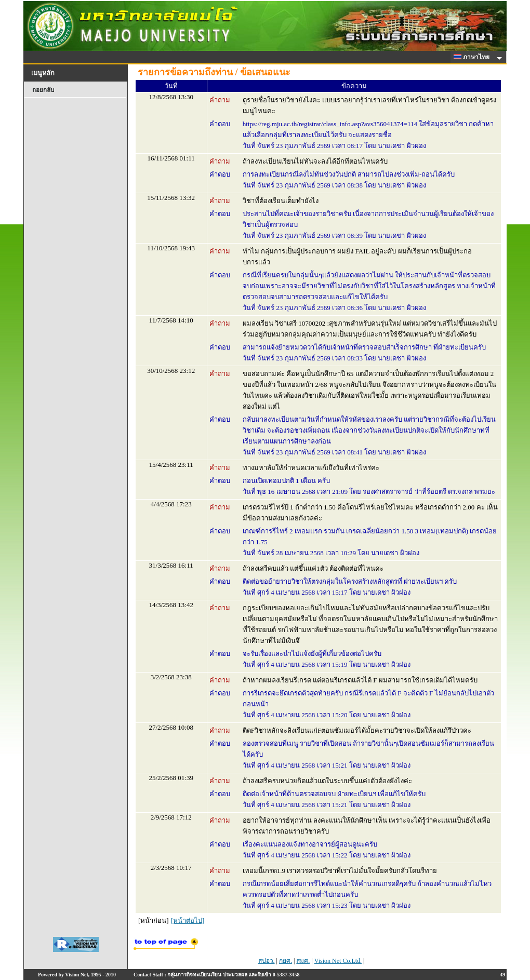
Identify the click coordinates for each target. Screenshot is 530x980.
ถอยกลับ (43, 90)
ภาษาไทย (473, 57)
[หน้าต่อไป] (188, 921)
